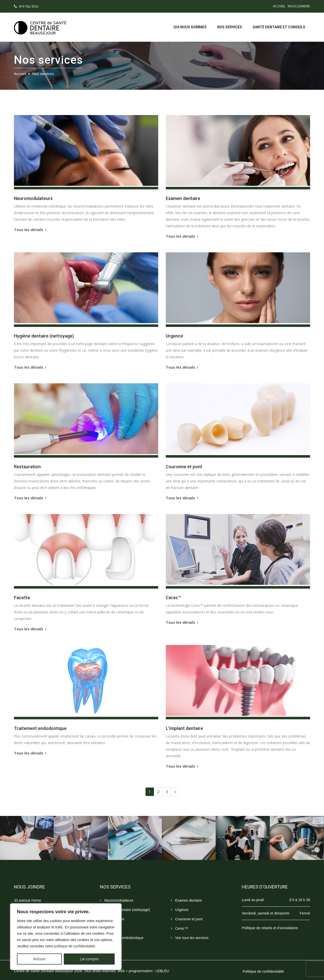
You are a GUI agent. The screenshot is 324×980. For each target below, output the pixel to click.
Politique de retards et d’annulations (270, 922)
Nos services (230, 27)
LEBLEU (162, 965)
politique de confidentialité (75, 946)
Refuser (39, 959)
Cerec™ (179, 923)
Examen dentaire (186, 895)
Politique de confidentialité (263, 966)
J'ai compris (89, 959)
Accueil (279, 6)
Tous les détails (31, 229)
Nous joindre (299, 6)
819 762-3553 (29, 6)
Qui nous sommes (190, 27)
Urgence (180, 904)
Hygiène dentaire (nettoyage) (125, 904)
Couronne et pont (187, 914)
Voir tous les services (190, 932)
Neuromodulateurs (117, 895)
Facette (108, 923)
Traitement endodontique (122, 932)
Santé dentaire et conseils (279, 27)
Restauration (112, 914)
